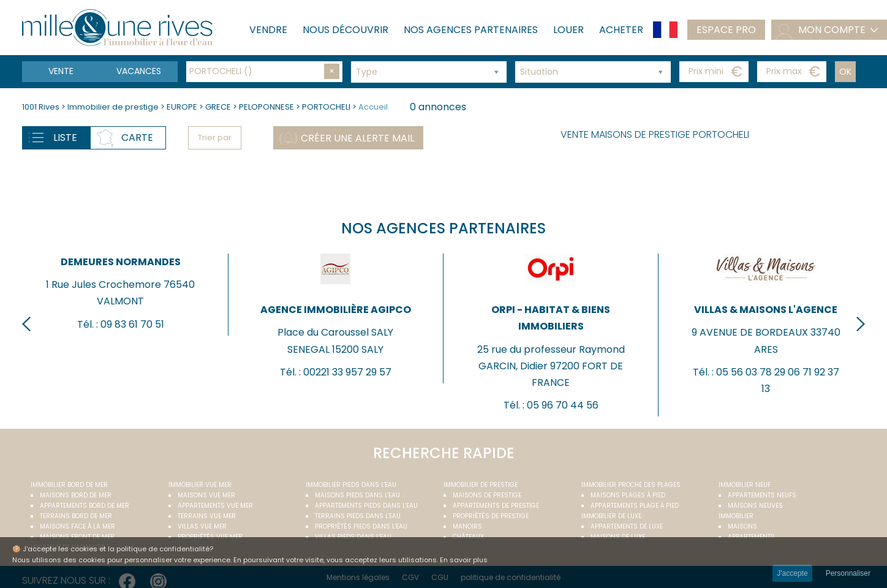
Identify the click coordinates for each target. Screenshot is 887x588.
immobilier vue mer (200, 485)
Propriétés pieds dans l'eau (361, 526)
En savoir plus (464, 560)
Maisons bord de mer (76, 495)
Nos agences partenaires (471, 30)
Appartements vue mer (215, 506)
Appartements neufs (762, 495)
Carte (137, 138)
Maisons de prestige (487, 495)
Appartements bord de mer (85, 506)
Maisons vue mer (206, 495)
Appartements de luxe (627, 526)
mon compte (832, 30)
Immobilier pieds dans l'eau (351, 485)
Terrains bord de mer (76, 516)
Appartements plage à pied (635, 506)
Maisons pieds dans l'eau (357, 495)
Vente (61, 71)
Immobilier (736, 516)
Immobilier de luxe (611, 516)
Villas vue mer (202, 526)
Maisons (742, 526)
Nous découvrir (345, 30)
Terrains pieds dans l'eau (358, 516)
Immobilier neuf (745, 485)
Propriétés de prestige (491, 516)
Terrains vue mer (207, 516)
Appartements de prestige (496, 506)
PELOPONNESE (266, 107)
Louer (568, 30)
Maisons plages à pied (628, 495)
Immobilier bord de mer (69, 485)
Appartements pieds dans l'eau (366, 506)
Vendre (268, 30)
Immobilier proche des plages (631, 485)
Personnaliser (848, 573)
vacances (139, 71)
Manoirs (467, 526)
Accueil (373, 107)
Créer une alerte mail (357, 138)
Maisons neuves (755, 506)
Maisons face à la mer (77, 526)
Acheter (621, 30)
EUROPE (182, 107)
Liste (65, 138)
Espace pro (726, 30)
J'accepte (792, 573)
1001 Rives (41, 107)
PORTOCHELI (326, 107)
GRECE (218, 107)
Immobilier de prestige (114, 107)
